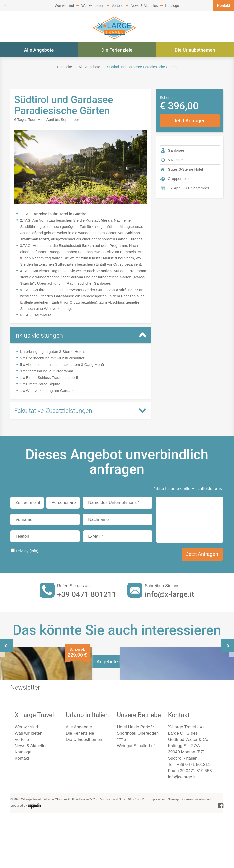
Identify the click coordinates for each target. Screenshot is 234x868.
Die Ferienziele (117, 50)
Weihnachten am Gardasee (182, 697)
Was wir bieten (93, 6)
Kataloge (172, 6)
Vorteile (118, 6)
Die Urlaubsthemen (195, 50)
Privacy (27, 551)
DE (6, 5)
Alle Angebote (39, 50)
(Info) (34, 551)
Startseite (65, 67)
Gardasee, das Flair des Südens (40, 697)
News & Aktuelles (144, 6)
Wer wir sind (64, 6)
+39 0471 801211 (87, 594)
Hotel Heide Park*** (135, 853)
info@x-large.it (170, 594)
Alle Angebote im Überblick (117, 788)
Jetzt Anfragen (190, 121)
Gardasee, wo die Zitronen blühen (110, 697)
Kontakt (224, 6)
